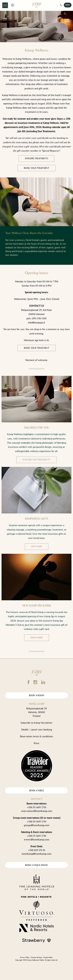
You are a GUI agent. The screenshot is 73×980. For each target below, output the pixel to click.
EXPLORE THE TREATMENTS (36, 460)
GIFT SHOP (37, 547)
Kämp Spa (30, 104)
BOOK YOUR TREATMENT (37, 168)
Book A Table (36, 791)
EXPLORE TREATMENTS (36, 158)
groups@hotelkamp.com (37, 825)
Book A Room (36, 695)
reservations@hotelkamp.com (37, 811)
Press (36, 743)
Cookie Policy (48, 957)
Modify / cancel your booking (37, 730)
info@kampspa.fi (36, 323)
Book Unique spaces (36, 865)
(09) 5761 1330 (39, 318)
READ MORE (37, 638)
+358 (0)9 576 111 (37, 850)
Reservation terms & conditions (36, 736)
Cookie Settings (36, 957)
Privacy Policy (25, 957)
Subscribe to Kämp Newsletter (36, 723)
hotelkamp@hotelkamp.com (37, 854)
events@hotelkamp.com (37, 840)
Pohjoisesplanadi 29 (37, 708)
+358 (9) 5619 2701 (37, 807)
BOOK (68, 5)
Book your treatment (37, 348)
